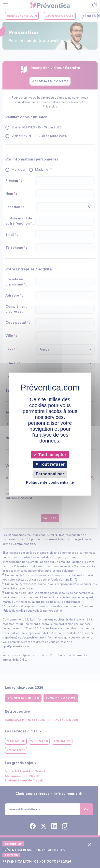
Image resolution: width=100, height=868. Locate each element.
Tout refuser (50, 465)
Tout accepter (50, 455)
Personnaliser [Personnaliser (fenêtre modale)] (50, 474)
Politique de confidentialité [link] (50, 482)
